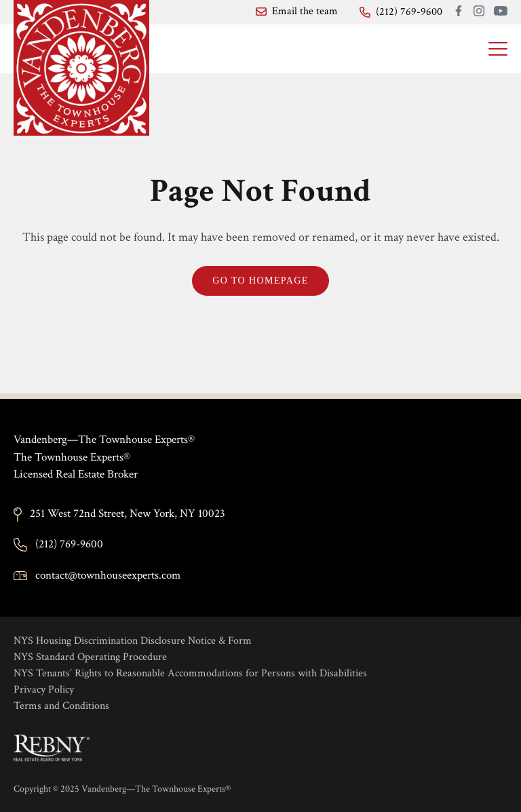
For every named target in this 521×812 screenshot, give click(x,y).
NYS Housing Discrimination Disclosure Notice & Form (133, 641)
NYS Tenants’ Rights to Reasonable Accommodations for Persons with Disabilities (190, 673)
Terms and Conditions (61, 706)
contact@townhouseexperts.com (108, 575)
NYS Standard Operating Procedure (90, 657)
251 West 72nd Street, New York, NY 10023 (128, 514)
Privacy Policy (44, 690)
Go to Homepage (260, 281)
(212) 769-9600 (69, 544)
